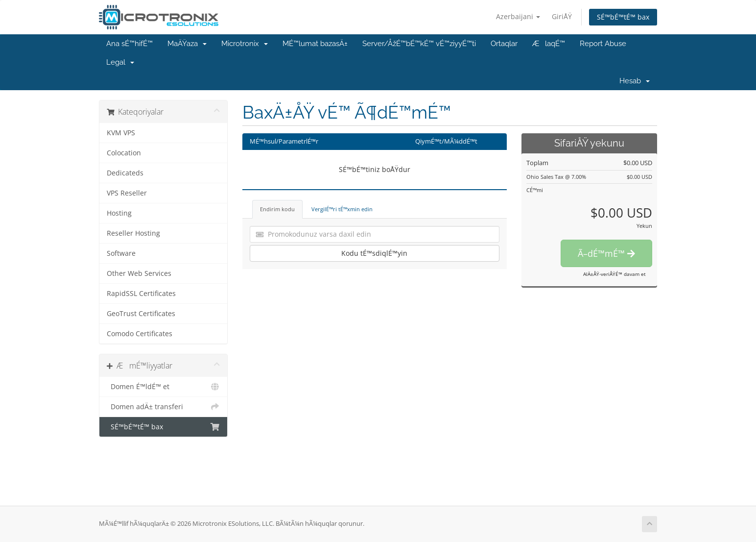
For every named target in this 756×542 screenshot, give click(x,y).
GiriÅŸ (562, 16)
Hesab (635, 81)
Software (121, 253)
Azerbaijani (518, 16)
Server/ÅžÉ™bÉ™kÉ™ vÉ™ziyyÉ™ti (419, 44)
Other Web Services (139, 273)
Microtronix (245, 44)
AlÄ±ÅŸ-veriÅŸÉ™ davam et (614, 274)
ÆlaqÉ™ (549, 44)
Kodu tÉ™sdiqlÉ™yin (374, 253)
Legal (120, 62)
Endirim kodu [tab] (277, 209)
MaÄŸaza (187, 44)
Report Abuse (603, 44)
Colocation (124, 153)
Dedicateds (125, 173)
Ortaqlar (504, 44)
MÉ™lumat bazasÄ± (315, 44)
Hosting (119, 213)
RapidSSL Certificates (141, 294)
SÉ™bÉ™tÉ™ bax (623, 17)
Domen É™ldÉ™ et (163, 387)
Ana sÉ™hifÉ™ (130, 44)
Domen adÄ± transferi (163, 407)
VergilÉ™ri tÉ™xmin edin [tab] (342, 209)
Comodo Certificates (140, 334)
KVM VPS (121, 133)
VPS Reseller (127, 193)
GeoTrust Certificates (141, 314)
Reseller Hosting (133, 233)
